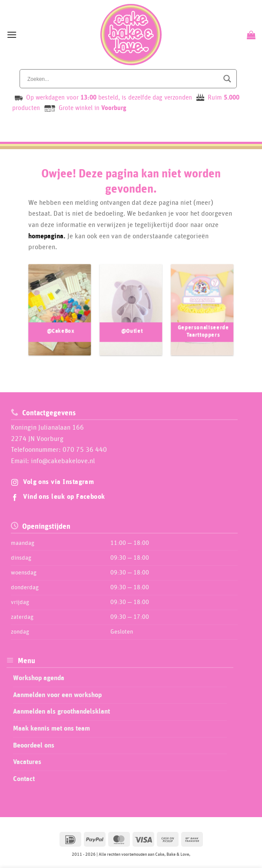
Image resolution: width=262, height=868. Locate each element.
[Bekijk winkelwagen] (250, 35)
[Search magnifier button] (227, 79)
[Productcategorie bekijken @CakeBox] (60, 317)
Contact (24, 779)
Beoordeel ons (34, 745)
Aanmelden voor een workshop (57, 695)
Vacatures (27, 762)
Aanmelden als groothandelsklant (61, 711)
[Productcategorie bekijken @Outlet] (131, 317)
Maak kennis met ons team (51, 728)
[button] (12, 35)
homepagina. (47, 236)
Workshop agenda (39, 678)
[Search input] (122, 79)
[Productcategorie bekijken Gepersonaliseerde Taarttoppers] (202, 317)
